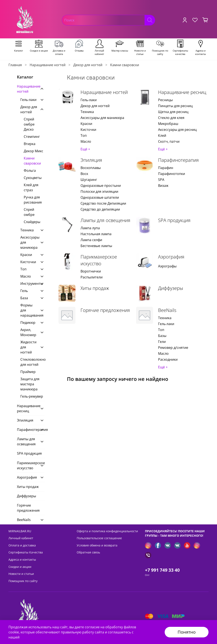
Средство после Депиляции (103, 203)
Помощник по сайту (23, 581)
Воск (84, 174)
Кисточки (88, 130)
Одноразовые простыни (101, 186)
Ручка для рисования (33, 200)
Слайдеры (32, 222)
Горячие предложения (105, 310)
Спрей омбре (29, 212)
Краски (86, 124)
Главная (15, 65)
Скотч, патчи (169, 141)
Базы (162, 336)
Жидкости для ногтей (28, 347)
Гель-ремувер (32, 396)
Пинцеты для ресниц (175, 106)
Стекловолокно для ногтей (32, 362)
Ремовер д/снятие (173, 348)
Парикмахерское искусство (99, 260)
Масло (86, 141)
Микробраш (168, 124)
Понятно (187, 632)
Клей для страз (31, 187)
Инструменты (29, 284)
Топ (84, 136)
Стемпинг (32, 137)
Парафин (166, 168)
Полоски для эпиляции (99, 191)
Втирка (30, 144)
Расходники (168, 359)
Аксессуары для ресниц (177, 130)
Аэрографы (167, 266)
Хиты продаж (95, 288)
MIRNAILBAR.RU (20, 531)
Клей (162, 136)
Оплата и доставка (22, 545)
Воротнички (91, 271)
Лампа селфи (91, 240)
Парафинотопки (172, 174)
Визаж (163, 186)
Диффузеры (171, 288)
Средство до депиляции (100, 209)
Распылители (92, 277)
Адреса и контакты (22, 559)
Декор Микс (33, 151)
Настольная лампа (96, 234)
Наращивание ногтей (48, 65)
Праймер (28, 372)
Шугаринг (89, 180)
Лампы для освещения (105, 220)
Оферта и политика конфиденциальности (107, 531)
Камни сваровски (32, 161)
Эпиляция (91, 160)
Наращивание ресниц (182, 92)
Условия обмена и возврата (97, 545)
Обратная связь (88, 552)
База (24, 298)
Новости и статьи (21, 574)
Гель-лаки (89, 100)
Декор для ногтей (88, 65)
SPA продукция (174, 220)
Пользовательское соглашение (99, 538)
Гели (162, 342)
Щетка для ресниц (173, 112)
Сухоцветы (33, 178)
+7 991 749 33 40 (162, 570)
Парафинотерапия (178, 160)
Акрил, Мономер (28, 332)
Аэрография (171, 257)
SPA (161, 180)
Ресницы (165, 100)
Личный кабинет (21, 538)
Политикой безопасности (42, 637)
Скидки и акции (20, 567)
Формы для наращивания (29, 310)
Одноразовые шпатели (100, 197)
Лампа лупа (90, 228)
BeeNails (167, 310)
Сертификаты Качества (26, 552)
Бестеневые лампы (96, 246)
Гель (24, 291)
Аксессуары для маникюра (102, 118)
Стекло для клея (171, 118)
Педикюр (28, 323)
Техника (87, 112)
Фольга (30, 170)
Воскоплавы (91, 168)
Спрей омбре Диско (29, 124)
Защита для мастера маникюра (30, 384)
